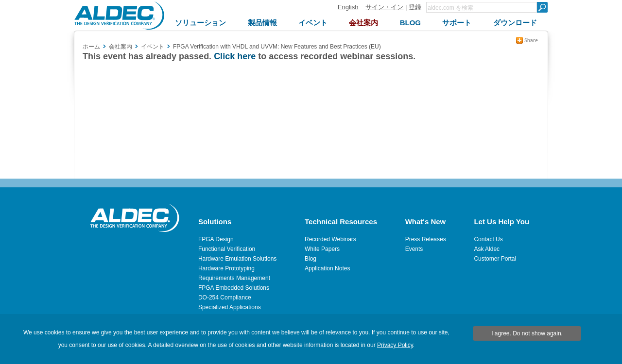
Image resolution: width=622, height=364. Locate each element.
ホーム (91, 47)
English (348, 7)
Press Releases (426, 239)
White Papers (322, 249)
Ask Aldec (487, 249)
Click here (235, 56)
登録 (415, 7)
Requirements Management (234, 278)
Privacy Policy (395, 345)
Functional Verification (227, 249)
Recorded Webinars (330, 239)
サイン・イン (384, 7)
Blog (311, 259)
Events (414, 249)
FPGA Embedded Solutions (234, 288)
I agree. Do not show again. (527, 333)
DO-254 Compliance (225, 298)
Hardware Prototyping (226, 268)
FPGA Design (216, 239)
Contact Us (488, 239)
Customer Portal (495, 259)
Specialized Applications (230, 307)
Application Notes (327, 268)
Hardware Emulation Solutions (237, 259)
